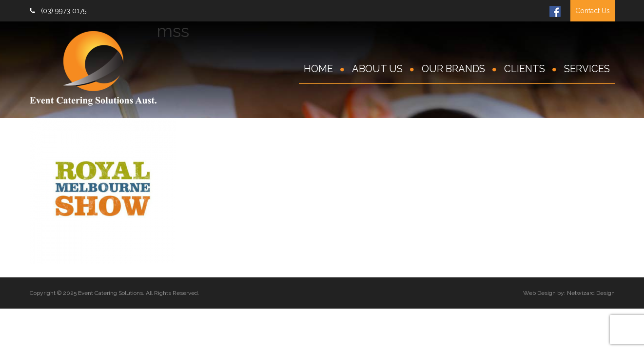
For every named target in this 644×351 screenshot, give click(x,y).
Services (587, 69)
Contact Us (593, 11)
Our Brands (453, 69)
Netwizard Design (591, 293)
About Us (377, 69)
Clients (525, 69)
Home (318, 69)
